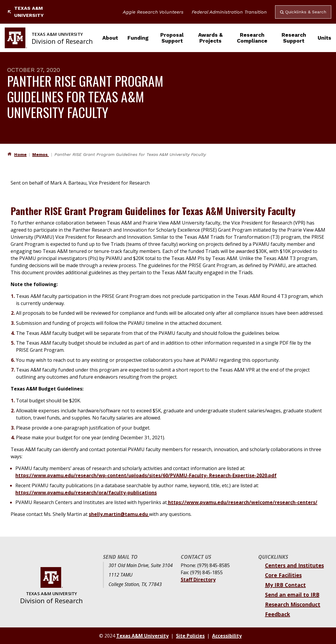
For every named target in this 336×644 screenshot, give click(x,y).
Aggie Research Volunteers (153, 12)
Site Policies (190, 636)
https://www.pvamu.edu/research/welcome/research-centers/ (243, 502)
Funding (138, 38)
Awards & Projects (210, 38)
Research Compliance (252, 38)
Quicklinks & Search (303, 12)
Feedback (278, 614)
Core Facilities (283, 575)
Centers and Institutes (294, 565)
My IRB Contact (285, 585)
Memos (41, 154)
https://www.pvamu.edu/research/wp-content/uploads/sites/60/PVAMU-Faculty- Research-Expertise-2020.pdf (146, 475)
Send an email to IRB (292, 595)
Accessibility (227, 636)
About (110, 38)
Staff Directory (198, 580)
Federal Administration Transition (229, 12)
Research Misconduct (293, 604)
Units (324, 38)
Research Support (294, 38)
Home (20, 154)
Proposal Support (172, 38)
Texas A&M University (25, 12)
